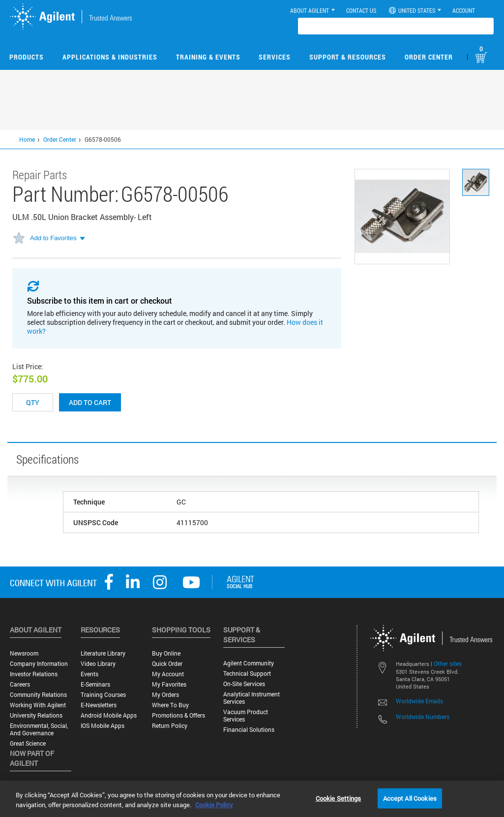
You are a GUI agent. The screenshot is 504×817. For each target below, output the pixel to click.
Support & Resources (348, 57)
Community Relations (38, 695)
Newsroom (24, 653)
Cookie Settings (339, 798)
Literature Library (103, 653)
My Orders (165, 695)
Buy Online (166, 653)
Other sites (448, 663)
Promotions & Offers (178, 715)
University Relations (36, 715)
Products (27, 57)
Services (275, 57)
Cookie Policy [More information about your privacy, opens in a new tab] (214, 805)
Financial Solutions (249, 730)
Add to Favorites (53, 238)
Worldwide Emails (419, 701)
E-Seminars (95, 684)
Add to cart (90, 402)
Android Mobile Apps (109, 715)
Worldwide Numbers (423, 717)
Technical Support (247, 674)
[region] (252, 799)
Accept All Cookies (410, 798)
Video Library (98, 664)
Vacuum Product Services (246, 716)
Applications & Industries (110, 57)
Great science (28, 743)
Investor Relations (34, 674)
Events (89, 674)
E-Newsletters (99, 705)
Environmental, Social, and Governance (39, 729)
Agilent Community (249, 663)
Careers (20, 684)
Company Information (39, 664)
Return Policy (170, 726)
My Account (168, 674)
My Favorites (169, 684)
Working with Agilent (38, 705)
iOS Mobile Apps (103, 726)
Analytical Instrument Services (252, 698)
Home (27, 139)
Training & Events (208, 57)
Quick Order (167, 664)
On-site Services (244, 684)
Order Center (429, 57)
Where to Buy (170, 705)
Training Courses (103, 695)
